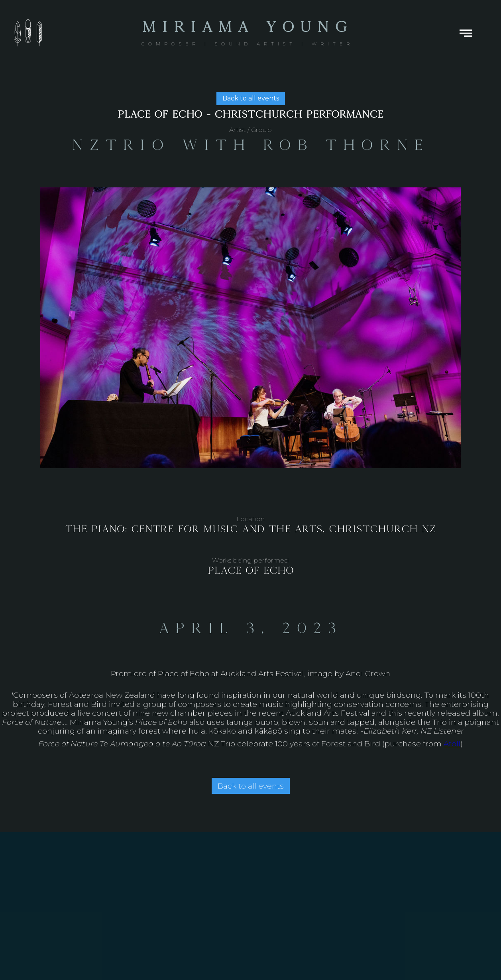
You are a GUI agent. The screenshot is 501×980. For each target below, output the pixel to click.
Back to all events (251, 98)
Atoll (452, 744)
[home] (247, 33)
